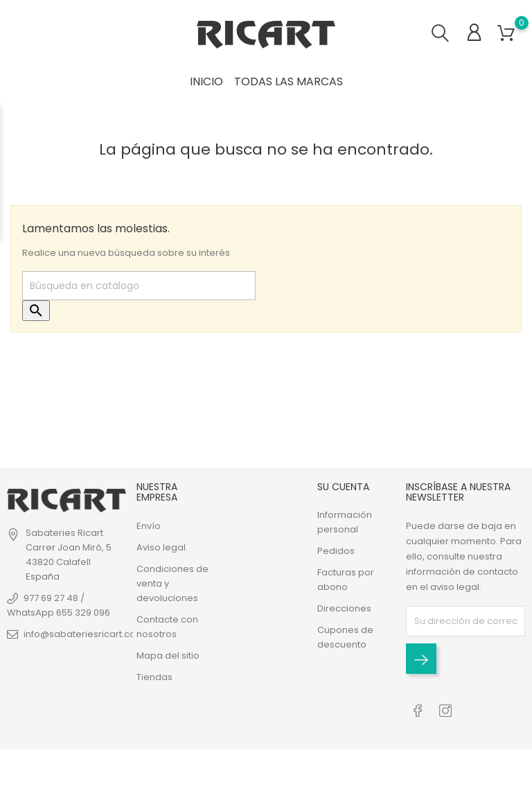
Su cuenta (343, 487)
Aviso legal (161, 547)
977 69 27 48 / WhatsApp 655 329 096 (59, 605)
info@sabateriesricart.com (84, 634)
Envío (149, 526)
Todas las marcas (289, 81)
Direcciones (344, 608)
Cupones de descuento (345, 637)
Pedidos (336, 551)
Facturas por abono (346, 580)
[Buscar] (139, 286)
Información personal (345, 522)
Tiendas (154, 677)
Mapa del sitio (168, 656)
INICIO (206, 81)
